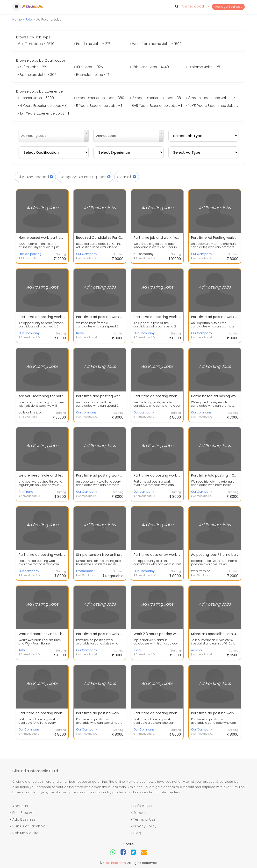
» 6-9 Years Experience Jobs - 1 (156, 106)
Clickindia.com (114, 863)
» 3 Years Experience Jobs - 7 (210, 98)
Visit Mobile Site (25, 833)
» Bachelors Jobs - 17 (91, 75)
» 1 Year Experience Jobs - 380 (99, 98)
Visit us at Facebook (30, 826)
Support (140, 813)
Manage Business (228, 7)
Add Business (24, 819)
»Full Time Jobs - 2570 (36, 44)
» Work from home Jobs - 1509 (156, 44)
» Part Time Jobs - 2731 (93, 44)
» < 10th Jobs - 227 (32, 67)
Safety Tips (143, 806)
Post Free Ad (23, 813)
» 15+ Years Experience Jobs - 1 (43, 113)
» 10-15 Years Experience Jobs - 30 (214, 106)
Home (17, 19)
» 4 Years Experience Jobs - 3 (42, 106)
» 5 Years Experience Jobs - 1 (98, 106)
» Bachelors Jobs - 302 (37, 75)
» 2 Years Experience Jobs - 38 (155, 98)
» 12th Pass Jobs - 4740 (149, 67)
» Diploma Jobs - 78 (203, 67)
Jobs (29, 19)
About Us (20, 806)
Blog (137, 833)
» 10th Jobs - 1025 (88, 67)
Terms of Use (144, 819)
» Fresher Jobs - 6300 (36, 98)
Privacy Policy (145, 826)
